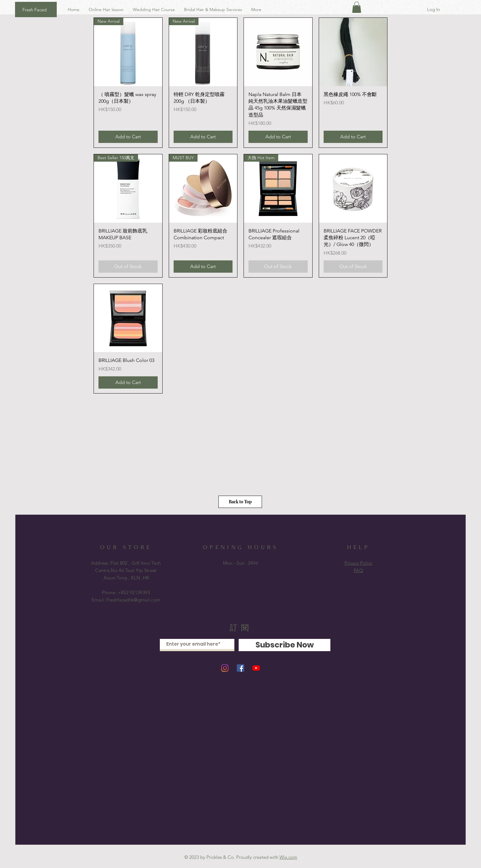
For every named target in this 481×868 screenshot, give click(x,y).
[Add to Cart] (128, 137)
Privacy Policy (358, 563)
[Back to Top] (240, 502)
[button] (357, 7)
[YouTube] (256, 668)
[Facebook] (240, 668)
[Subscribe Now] (285, 645)
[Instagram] (225, 668)
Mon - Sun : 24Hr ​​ (241, 563)
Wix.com (288, 857)
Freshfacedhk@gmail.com (133, 600)
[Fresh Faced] (36, 10)
